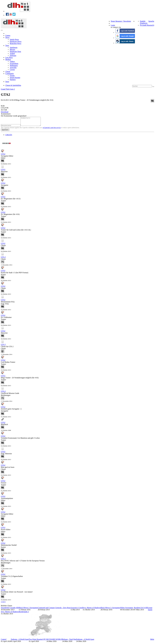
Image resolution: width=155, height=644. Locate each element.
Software (13, 55)
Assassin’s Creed (77, 609)
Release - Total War (69, 641)
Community (10, 74)
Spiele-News (14, 39)
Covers (12, 70)
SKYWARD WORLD (54, 641)
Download (5, 112)
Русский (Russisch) (147, 25)
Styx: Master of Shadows (92, 609)
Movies (12, 49)
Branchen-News (16, 43)
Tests (7, 45)
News (7, 37)
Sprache (151, 21)
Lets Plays (9, 57)
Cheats (8, 72)
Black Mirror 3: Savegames (110, 609)
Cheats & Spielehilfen (13, 85)
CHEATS (9, 136)
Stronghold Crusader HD (10, 609)
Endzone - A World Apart (20, 641)
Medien (8, 60)
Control (4, 641)
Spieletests (14, 47)
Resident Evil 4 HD (141, 609)
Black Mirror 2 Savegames (28, 609)
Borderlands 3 (24, 613)
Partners (13, 80)
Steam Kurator (15, 78)
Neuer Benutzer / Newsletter (121, 21)
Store (7, 82)
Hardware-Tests (15, 51)
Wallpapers (14, 66)
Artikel (12, 53)
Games (8, 35)
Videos (12, 62)
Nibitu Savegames (127, 609)
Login (113, 25)
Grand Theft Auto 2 (8, 89)
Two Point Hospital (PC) (38, 641)
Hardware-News (16, 41)
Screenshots (14, 64)
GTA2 (3, 156)
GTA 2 (3, 259)
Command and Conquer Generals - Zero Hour (54, 609)
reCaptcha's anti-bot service (52, 129)
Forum (12, 76)
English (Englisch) (144, 22)
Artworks (13, 68)
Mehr (152, 641)
